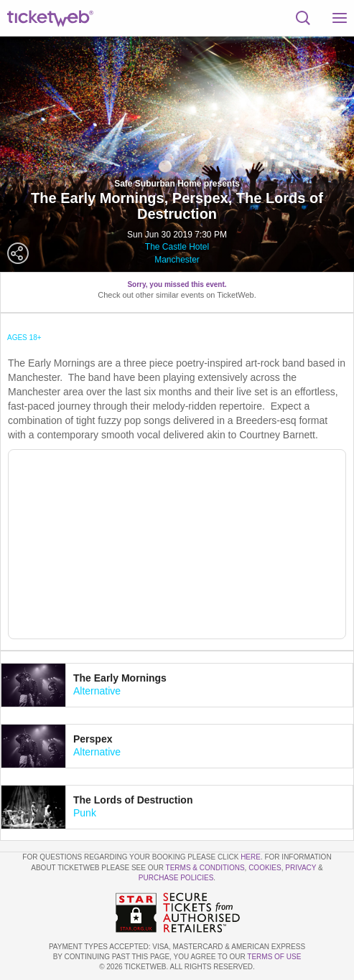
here (251, 857)
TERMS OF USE (274, 957)
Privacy (301, 868)
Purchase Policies (176, 878)
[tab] (177, 685)
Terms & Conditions (205, 868)
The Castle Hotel (177, 247)
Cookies (265, 868)
